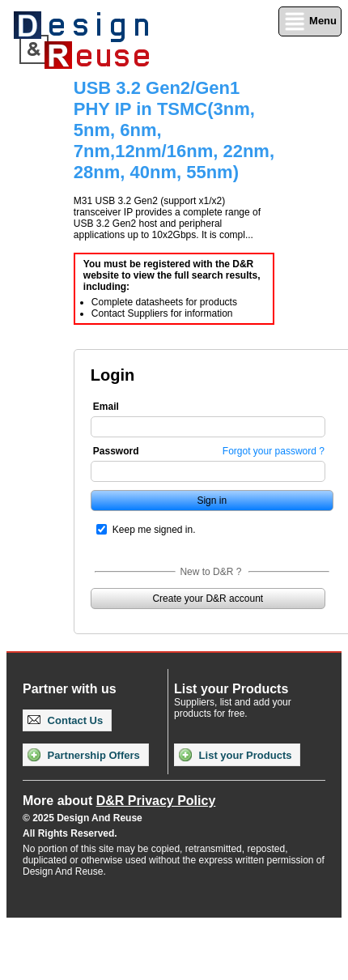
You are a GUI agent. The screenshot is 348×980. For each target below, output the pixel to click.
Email (106, 407)
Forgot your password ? (274, 451)
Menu (310, 21)
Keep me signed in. (154, 530)
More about (119, 801)
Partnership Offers (84, 755)
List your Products (235, 755)
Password (116, 451)
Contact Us (65, 720)
